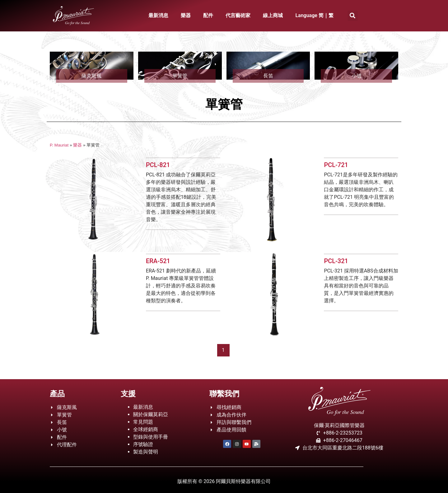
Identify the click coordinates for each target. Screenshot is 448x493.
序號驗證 (143, 444)
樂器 (186, 15)
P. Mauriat (59, 145)
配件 (208, 15)
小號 (357, 76)
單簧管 (180, 76)
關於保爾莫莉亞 (151, 414)
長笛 (268, 76)
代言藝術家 (238, 15)
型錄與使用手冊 (151, 437)
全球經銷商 (146, 429)
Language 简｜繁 (314, 15)
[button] (353, 16)
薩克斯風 (91, 76)
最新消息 (158, 15)
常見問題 (143, 422)
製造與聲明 (146, 452)
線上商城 (273, 15)
